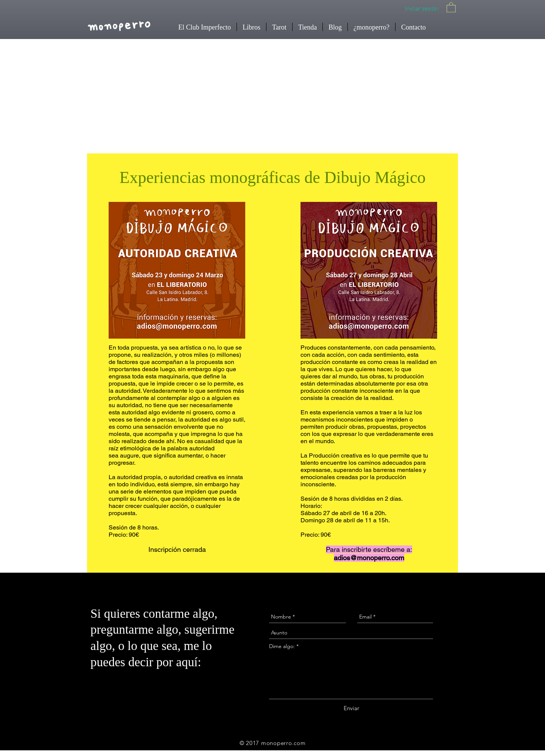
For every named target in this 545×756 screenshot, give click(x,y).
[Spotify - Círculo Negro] (522, 720)
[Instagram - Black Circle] (522, 605)
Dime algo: (282, 646)
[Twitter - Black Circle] (522, 691)
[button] (451, 7)
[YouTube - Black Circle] (522, 634)
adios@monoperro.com (369, 558)
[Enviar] (351, 708)
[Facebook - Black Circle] (522, 663)
